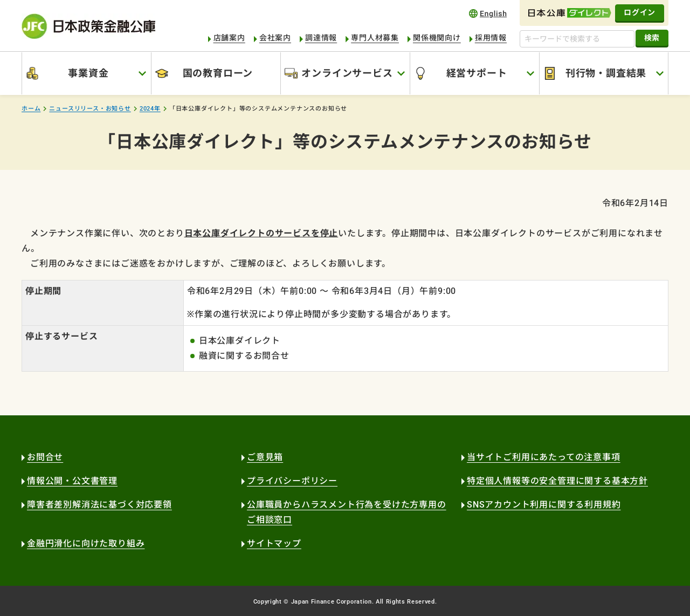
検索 (652, 38)
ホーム (31, 109)
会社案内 (275, 38)
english (488, 13)
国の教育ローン (218, 73)
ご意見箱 (265, 457)
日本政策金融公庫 (88, 26)
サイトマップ (274, 543)
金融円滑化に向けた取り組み (86, 543)
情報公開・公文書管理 (72, 481)
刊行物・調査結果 (606, 73)
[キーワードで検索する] (577, 39)
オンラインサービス (347, 73)
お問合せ (45, 457)
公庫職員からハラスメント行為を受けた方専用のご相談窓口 (347, 512)
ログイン (640, 12)
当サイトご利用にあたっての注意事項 (544, 457)
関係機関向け (437, 38)
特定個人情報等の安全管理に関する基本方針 (557, 481)
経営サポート (477, 73)
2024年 (150, 109)
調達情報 (321, 38)
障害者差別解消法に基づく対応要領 (99, 505)
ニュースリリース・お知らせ (90, 109)
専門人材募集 (375, 38)
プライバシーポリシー (292, 481)
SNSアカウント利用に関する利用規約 (544, 505)
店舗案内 (229, 38)
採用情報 (491, 38)
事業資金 (88, 73)
